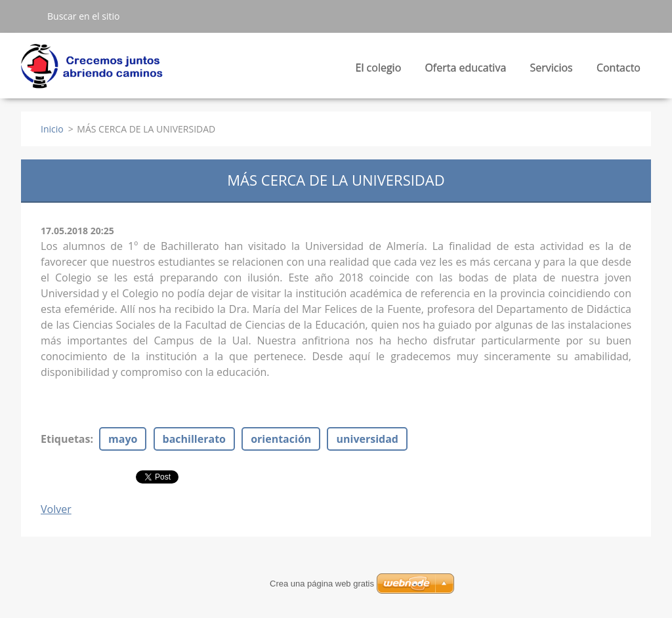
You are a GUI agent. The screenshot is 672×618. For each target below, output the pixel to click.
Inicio (52, 129)
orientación (281, 439)
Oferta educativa (465, 71)
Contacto (619, 68)
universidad (367, 439)
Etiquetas (65, 439)
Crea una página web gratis (322, 584)
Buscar (29, 16)
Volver (56, 509)
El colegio (379, 71)
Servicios (551, 71)
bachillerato (194, 439)
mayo (123, 439)
